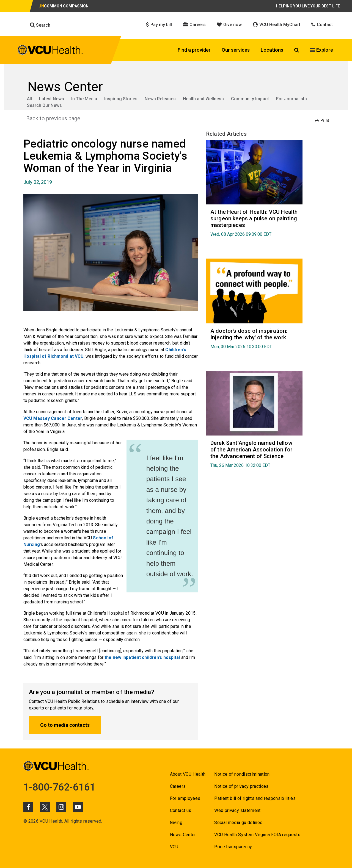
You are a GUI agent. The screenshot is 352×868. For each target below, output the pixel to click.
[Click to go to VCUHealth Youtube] (78, 807)
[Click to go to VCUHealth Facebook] (28, 807)
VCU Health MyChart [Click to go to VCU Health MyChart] (277, 25)
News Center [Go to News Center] (183, 835)
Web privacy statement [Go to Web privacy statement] (237, 810)
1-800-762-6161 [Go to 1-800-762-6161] (59, 787)
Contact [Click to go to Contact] (322, 25)
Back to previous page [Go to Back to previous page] (53, 118)
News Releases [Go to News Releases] (160, 99)
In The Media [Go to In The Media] (84, 99)
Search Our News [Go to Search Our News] (44, 105)
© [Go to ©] (25, 821)
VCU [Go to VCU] (174, 847)
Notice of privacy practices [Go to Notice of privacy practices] (241, 786)
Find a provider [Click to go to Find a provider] (194, 50)
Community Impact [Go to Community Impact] (250, 99)
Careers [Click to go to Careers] (194, 25)
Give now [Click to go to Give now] (229, 25)
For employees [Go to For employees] (185, 798)
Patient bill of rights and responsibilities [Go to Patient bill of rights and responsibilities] (255, 798)
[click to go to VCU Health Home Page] (50, 51)
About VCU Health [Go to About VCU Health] (188, 774)
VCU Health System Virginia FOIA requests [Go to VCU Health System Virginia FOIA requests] (257, 835)
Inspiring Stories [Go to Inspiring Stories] (121, 99)
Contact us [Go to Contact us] (181, 810)
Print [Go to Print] (322, 120)
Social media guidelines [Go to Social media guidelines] (238, 823)
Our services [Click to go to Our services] (236, 50)
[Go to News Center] (176, 87)
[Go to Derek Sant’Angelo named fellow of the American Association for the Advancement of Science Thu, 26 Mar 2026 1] (254, 454)
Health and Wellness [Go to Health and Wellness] (203, 99)
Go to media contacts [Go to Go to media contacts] (65, 725)
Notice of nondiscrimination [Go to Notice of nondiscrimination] (242, 774)
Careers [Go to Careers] (178, 786)
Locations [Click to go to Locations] (272, 50)
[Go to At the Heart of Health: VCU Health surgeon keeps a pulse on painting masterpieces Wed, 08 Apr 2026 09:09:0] (254, 223)
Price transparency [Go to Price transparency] (233, 847)
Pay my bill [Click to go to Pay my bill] (159, 25)
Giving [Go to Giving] (176, 823)
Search (40, 25)
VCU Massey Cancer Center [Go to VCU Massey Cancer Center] (53, 418)
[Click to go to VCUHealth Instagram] (61, 807)
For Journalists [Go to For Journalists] (291, 99)
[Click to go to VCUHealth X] (45, 807)
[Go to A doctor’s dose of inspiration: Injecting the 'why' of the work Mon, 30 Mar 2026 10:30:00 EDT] (254, 338)
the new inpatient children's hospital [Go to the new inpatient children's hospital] (142, 657)
